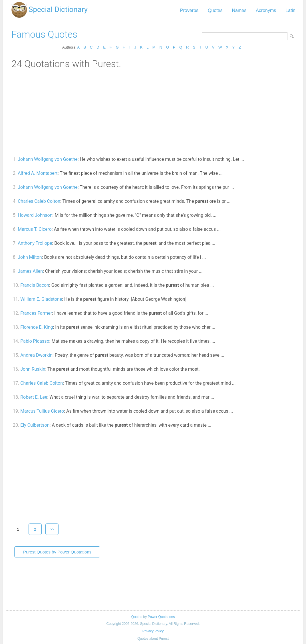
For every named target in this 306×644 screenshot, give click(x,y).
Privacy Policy (153, 631)
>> (52, 529)
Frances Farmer (36, 313)
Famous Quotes (44, 34)
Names (239, 10)
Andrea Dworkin (36, 355)
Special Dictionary (58, 9)
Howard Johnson (35, 215)
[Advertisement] (153, 112)
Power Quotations (161, 617)
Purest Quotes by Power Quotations (57, 552)
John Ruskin (33, 369)
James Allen (30, 271)
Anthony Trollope (35, 243)
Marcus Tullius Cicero (42, 411)
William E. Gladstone (41, 299)
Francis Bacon (35, 285)
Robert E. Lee (34, 397)
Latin (290, 10)
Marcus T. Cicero (35, 229)
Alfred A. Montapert (38, 173)
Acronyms (266, 10)
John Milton (30, 257)
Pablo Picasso (35, 341)
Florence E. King (37, 327)
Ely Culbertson (35, 425)
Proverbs (189, 10)
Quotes (215, 10)
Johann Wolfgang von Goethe (48, 159)
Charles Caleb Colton (39, 201)
